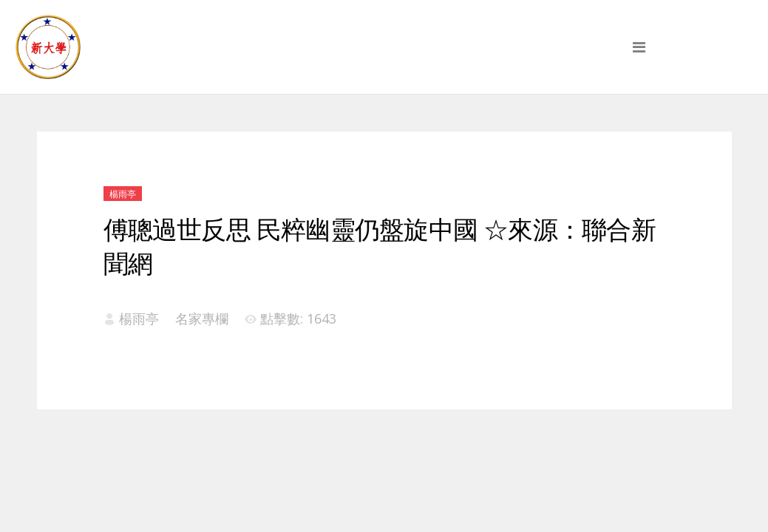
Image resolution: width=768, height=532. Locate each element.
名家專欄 (202, 318)
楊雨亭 (123, 194)
